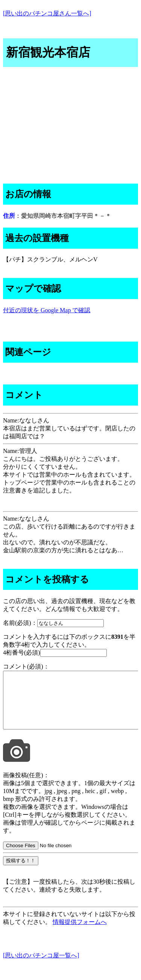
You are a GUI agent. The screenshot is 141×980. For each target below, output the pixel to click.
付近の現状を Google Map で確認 (47, 310)
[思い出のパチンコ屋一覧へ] (41, 967)
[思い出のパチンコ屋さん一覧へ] (47, 13)
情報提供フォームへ (80, 933)
